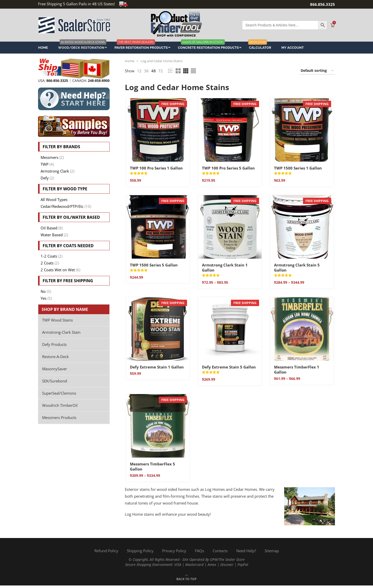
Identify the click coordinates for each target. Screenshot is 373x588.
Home (130, 61)
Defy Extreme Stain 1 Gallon (156, 369)
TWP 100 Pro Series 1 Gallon (156, 169)
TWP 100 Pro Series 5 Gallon (228, 169)
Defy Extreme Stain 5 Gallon (229, 369)
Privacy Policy (174, 553)
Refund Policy (106, 553)
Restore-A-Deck (55, 357)
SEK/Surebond (55, 381)
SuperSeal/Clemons (59, 393)
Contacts (220, 553)
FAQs (199, 553)
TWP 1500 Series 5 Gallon (153, 266)
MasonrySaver (55, 369)
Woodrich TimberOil (60, 405)
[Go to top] (187, 581)
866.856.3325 (323, 4)
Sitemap (272, 553)
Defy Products (54, 344)
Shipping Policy (140, 553)
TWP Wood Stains (57, 320)
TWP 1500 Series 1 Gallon (298, 169)
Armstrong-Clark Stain (61, 332)
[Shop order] (317, 71)
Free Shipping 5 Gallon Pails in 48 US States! (83, 4)
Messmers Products (59, 417)
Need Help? (246, 553)
